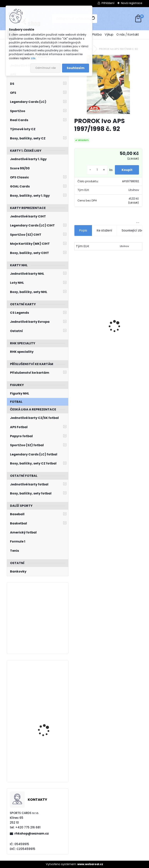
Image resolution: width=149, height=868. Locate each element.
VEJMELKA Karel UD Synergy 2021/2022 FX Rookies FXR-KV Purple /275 (47, 684)
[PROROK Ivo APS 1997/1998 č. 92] (108, 84)
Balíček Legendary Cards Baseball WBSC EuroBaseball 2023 (47, 758)
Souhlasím (76, 68)
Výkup (109, 35)
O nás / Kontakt (128, 35)
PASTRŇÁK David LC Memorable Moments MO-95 (125, 326)
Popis (83, 230)
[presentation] (76, 320)
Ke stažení (104, 230)
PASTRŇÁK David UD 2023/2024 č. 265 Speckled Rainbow (45, 726)
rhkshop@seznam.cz (32, 833)
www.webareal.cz (90, 864)
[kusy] (95, 170)
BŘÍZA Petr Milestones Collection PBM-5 (90, 316)
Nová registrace (132, 3)
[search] (93, 18)
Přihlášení (108, 3)
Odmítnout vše (45, 68)
